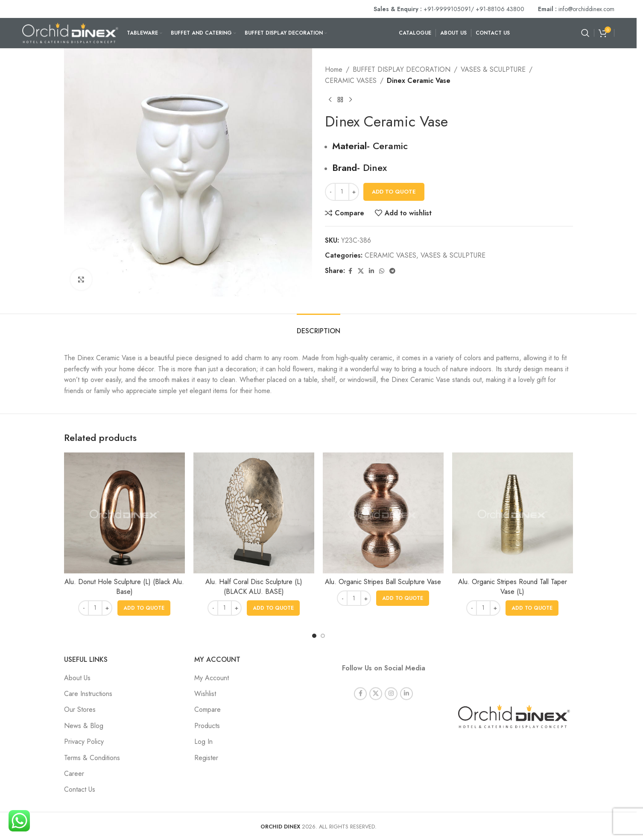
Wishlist (205, 694)
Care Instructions (88, 694)
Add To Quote (394, 192)
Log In (203, 742)
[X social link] (361, 271)
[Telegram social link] (392, 271)
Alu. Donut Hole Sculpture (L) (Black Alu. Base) (124, 586)
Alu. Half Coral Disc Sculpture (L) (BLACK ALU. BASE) (254, 586)
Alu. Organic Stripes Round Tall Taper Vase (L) (513, 586)
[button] (144, 608)
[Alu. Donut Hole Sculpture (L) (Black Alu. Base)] (124, 513)
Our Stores (80, 709)
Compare (208, 709)
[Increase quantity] (354, 192)
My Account (212, 678)
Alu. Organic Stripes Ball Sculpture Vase (383, 582)
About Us (77, 678)
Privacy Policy (84, 742)
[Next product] (351, 100)
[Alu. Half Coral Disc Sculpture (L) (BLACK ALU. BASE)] (254, 513)
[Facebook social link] (350, 271)
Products (207, 726)
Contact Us (80, 789)
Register (206, 758)
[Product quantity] (342, 192)
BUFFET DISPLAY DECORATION (402, 69)
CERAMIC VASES (351, 81)
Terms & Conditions (92, 758)
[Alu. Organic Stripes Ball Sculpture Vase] (383, 513)
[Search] (585, 33)
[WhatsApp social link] (382, 271)
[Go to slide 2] (323, 636)
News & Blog (84, 726)
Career (74, 774)
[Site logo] (70, 32)
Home (334, 69)
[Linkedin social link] (371, 271)
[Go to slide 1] (314, 636)
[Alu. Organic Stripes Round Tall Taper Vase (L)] (513, 513)
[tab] (319, 327)
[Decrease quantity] (330, 192)
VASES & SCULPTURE (493, 69)
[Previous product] (330, 100)
